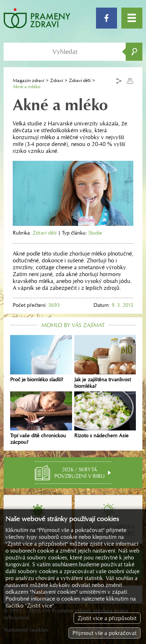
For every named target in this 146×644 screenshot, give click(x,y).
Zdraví (57, 80)
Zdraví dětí (80, 80)
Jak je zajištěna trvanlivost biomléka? (105, 362)
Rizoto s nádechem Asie (105, 415)
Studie (95, 233)
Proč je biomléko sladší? (41, 359)
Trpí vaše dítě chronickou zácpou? (41, 418)
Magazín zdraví (28, 80)
